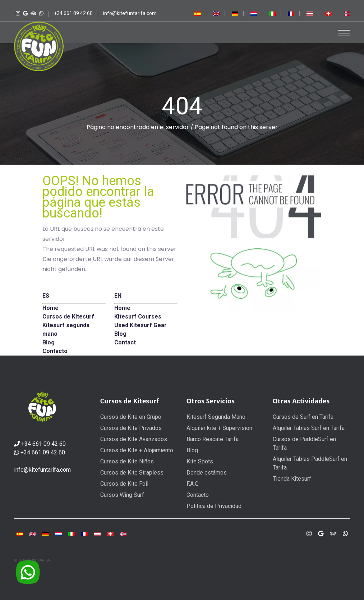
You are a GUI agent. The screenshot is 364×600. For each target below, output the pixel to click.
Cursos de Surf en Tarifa (303, 417)
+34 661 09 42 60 (43, 444)
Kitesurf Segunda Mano (216, 417)
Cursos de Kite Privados (131, 428)
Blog (192, 450)
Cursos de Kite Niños (127, 461)
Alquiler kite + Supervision (219, 428)
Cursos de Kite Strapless (132, 473)
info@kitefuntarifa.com (42, 470)
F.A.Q (193, 484)
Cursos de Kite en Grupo (131, 417)
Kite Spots (200, 461)
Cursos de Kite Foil (124, 484)
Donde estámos (207, 473)
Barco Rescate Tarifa (213, 439)
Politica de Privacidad (214, 506)
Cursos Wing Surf (122, 495)
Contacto (198, 495)
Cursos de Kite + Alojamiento (137, 450)
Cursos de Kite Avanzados (134, 439)
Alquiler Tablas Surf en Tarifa (309, 428)
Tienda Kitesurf (292, 479)
